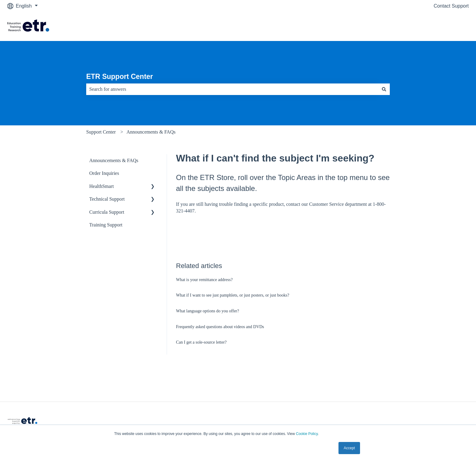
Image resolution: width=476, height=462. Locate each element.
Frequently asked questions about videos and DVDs (220, 327)
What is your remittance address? (204, 280)
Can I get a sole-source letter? (201, 342)
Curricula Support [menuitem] (107, 212)
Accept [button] (349, 448)
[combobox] (232, 89)
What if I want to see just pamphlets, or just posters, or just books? (233, 295)
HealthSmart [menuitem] (102, 186)
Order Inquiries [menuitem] (104, 173)
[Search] (384, 89)
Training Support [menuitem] (106, 225)
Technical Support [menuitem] (107, 199)
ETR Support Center (120, 76)
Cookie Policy (307, 434)
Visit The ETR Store (441, 26)
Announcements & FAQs (151, 132)
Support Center (101, 132)
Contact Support (451, 6)
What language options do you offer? (208, 311)
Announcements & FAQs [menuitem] (114, 160)
